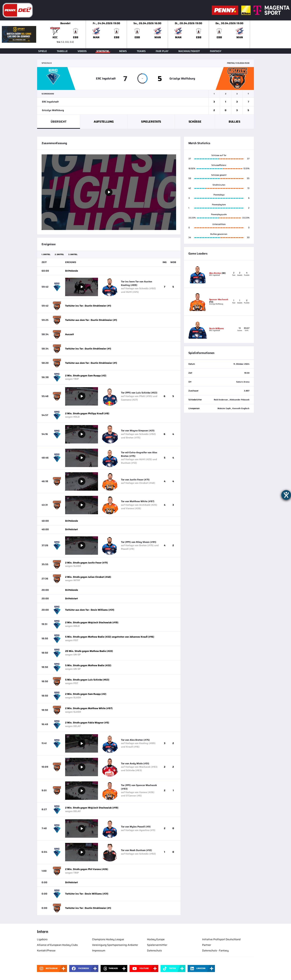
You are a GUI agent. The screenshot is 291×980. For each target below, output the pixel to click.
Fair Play (162, 51)
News (123, 51)
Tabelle (62, 51)
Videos (82, 51)
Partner (207, 945)
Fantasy (216, 51)
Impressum (99, 950)
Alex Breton (215, 273)
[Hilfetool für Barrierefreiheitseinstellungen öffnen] (286, 495)
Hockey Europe (156, 939)
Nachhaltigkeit (189, 51)
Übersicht (58, 122)
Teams (141, 51)
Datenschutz (154, 950)
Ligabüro (42, 939)
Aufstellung (104, 122)
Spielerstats (151, 122)
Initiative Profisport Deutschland (221, 939)
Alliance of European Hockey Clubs (57, 945)
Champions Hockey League (108, 939)
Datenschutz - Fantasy (215, 950)
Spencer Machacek (219, 299)
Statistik (103, 51)
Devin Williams (216, 328)
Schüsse (195, 122)
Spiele (42, 51)
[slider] (168, 34)
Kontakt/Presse (46, 950)
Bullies (234, 122)
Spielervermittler (157, 945)
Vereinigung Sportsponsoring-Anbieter (115, 945)
